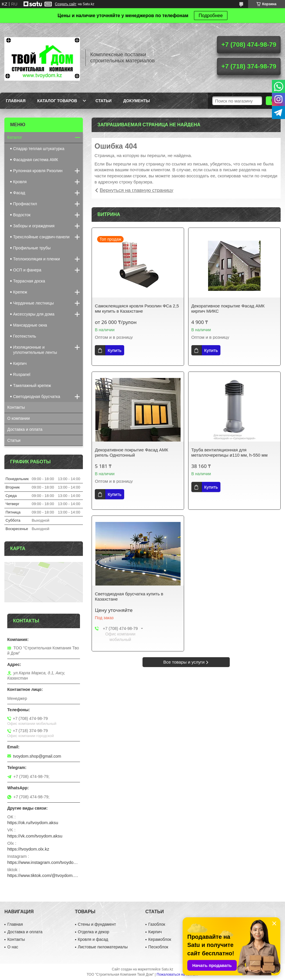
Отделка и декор (94, 932)
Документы (137, 101)
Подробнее (211, 16)
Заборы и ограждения (34, 226)
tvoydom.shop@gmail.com (37, 756)
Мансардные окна (30, 325)
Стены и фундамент (97, 924)
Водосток (22, 215)
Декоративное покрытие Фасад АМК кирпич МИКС (228, 308)
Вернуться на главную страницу (137, 190)
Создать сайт (66, 4)
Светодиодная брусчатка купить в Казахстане (129, 596)
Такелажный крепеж (32, 385)
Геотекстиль (25, 336)
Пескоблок (158, 947)
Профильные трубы (32, 248)
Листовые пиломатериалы (103, 947)
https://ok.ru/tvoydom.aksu (33, 823)
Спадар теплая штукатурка (39, 149)
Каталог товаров (57, 101)
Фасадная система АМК (36, 160)
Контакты (16, 407)
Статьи (104, 101)
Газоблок (157, 924)
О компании (18, 418)
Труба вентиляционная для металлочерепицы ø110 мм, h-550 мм (229, 452)
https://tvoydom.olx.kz (28, 849)
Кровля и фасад (93, 939)
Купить (114, 350)
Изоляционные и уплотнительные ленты (35, 350)
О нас (13, 947)
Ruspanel (22, 374)
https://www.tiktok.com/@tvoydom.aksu (44, 875)
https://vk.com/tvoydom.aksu (35, 836)
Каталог (15, 137)
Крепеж (20, 292)
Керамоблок (160, 939)
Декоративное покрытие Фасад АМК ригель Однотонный (131, 452)
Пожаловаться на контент (178, 974)
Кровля (20, 182)
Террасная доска (29, 281)
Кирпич (20, 363)
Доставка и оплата (25, 429)
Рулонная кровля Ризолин (38, 171)
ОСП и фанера (27, 270)
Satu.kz (167, 969)
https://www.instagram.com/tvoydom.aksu (44, 862)
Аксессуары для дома (34, 314)
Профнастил (25, 204)
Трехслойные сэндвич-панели (41, 237)
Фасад (19, 193)
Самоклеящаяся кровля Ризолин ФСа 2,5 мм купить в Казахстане (137, 308)
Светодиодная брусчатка (37, 397)
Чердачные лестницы (33, 303)
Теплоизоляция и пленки (36, 259)
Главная (16, 101)
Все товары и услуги (184, 662)
